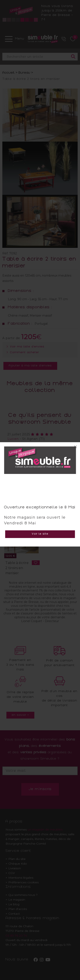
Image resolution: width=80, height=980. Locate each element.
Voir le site (40, 534)
